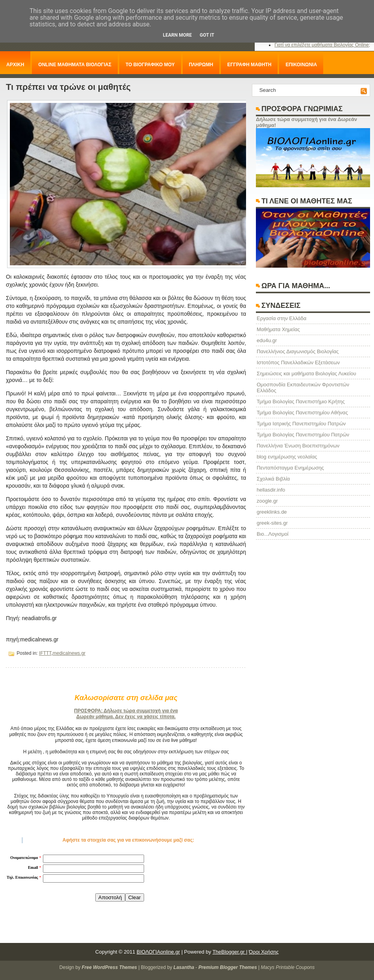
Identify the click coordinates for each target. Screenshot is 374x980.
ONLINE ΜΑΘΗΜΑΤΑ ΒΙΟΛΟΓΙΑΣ (75, 65)
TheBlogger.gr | (230, 952)
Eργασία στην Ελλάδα (281, 318)
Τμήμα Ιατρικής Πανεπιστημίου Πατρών (301, 424)
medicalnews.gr (69, 653)
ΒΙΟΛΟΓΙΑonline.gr (158, 952)
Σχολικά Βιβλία (273, 479)
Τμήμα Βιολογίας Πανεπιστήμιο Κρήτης (301, 402)
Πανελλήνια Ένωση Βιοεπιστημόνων (298, 446)
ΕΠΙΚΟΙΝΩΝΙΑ (301, 65)
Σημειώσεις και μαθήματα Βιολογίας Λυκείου (306, 374)
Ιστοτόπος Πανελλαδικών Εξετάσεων (298, 362)
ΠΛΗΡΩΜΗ (201, 65)
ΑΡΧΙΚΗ (15, 65)
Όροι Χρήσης (264, 952)
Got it (207, 35)
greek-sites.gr (272, 523)
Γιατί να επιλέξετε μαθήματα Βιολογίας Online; (322, 45)
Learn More (178, 35)
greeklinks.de (272, 512)
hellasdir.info (271, 490)
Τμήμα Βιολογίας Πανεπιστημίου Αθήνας (302, 413)
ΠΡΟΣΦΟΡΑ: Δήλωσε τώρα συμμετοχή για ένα (126, 711)
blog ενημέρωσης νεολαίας (287, 457)
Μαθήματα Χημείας (278, 329)
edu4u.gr (267, 340)
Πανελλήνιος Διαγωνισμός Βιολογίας (298, 351)
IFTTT (45, 653)
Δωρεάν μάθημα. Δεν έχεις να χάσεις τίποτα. (126, 717)
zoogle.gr (267, 501)
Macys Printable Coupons (288, 967)
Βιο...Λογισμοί (273, 534)
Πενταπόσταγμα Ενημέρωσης (290, 468)
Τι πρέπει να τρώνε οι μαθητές (68, 87)
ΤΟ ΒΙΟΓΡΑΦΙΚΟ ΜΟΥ (150, 65)
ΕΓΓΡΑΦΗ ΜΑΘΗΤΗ (249, 65)
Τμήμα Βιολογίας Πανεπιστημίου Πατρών (303, 435)
